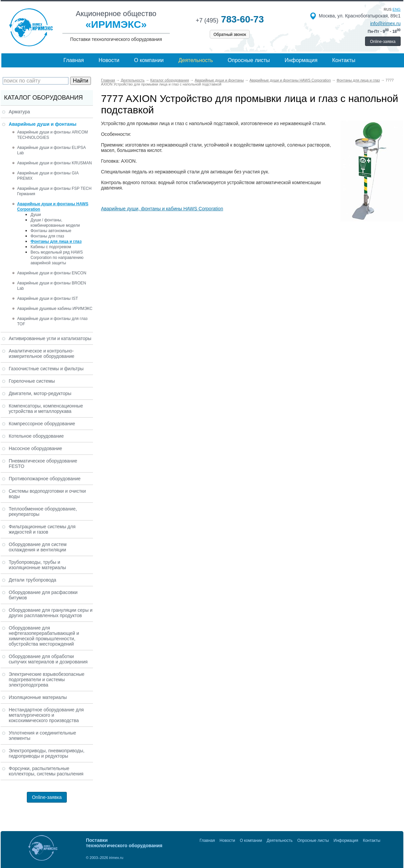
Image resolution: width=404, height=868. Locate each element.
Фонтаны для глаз (47, 236)
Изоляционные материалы (38, 697)
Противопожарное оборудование (45, 479)
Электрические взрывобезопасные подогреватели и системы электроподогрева (47, 680)
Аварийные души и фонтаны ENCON (52, 273)
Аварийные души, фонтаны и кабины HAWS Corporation (162, 209)
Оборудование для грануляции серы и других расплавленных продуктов (51, 613)
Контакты (344, 60)
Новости (109, 60)
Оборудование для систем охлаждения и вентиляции (38, 547)
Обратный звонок (230, 35)
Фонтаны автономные (51, 231)
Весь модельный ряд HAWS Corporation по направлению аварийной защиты (57, 258)
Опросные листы (249, 60)
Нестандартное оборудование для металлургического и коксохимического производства (46, 715)
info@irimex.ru (385, 23)
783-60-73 (230, 19)
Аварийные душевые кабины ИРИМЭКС (55, 309)
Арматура (19, 112)
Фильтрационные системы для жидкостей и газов (42, 529)
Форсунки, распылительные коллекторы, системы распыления (46, 771)
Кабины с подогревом (51, 247)
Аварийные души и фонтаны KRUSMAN (55, 163)
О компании (149, 60)
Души (36, 215)
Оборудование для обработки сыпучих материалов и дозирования (48, 659)
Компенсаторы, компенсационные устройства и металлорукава (46, 409)
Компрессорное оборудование (42, 424)
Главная (74, 60)
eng (397, 9)
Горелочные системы (32, 381)
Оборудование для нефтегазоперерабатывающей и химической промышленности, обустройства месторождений (44, 636)
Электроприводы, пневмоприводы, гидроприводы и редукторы (47, 753)
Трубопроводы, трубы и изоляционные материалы (37, 565)
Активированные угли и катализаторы (50, 338)
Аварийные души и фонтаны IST (47, 299)
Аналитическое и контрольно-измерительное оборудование (42, 354)
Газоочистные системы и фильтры (46, 369)
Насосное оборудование (35, 448)
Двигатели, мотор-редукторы (40, 393)
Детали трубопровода (33, 580)
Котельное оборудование (36, 436)
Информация (301, 60)
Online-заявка (383, 42)
